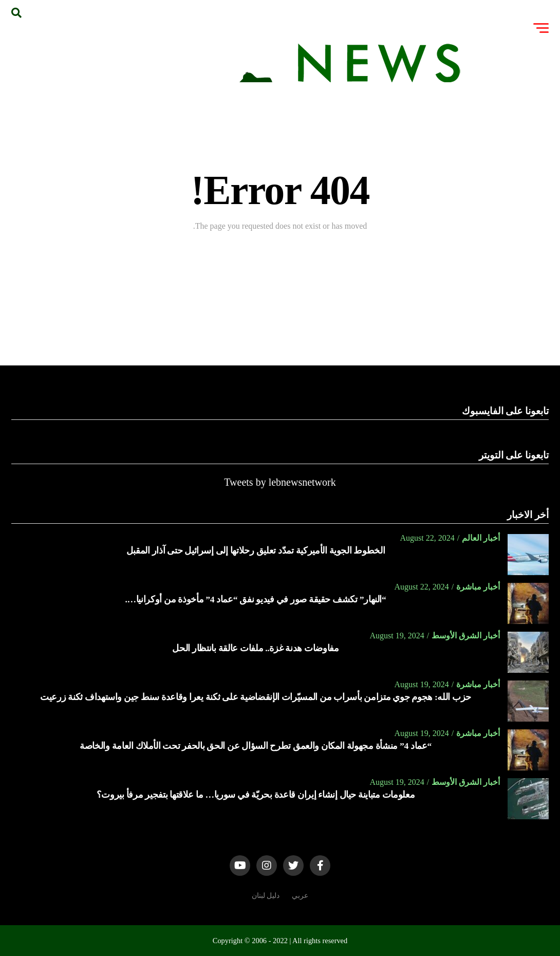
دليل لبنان (266, 895)
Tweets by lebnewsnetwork (280, 482)
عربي (300, 895)
